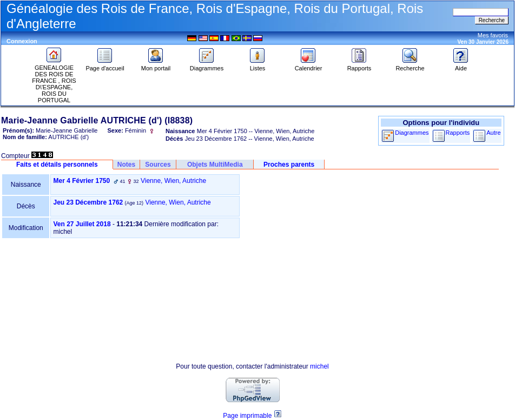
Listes (257, 65)
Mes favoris (493, 35)
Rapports (359, 65)
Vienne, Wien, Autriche (173, 181)
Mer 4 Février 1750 (81, 181)
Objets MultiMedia (215, 165)
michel (319, 366)
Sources (158, 165)
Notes (126, 165)
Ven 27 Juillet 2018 (82, 224)
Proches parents (289, 165)
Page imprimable (247, 416)
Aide (461, 65)
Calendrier (309, 65)
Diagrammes (207, 65)
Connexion (22, 41)
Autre (493, 133)
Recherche (410, 65)
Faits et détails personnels (57, 165)
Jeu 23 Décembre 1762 (88, 202)
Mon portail (156, 65)
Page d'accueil (105, 65)
